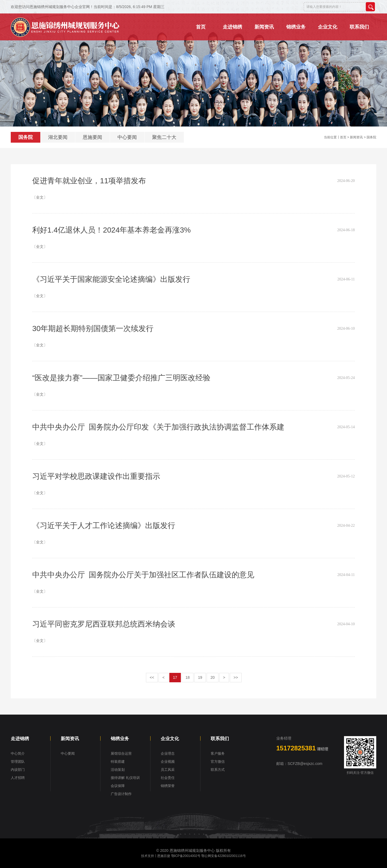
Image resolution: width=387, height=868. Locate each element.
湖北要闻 (58, 137)
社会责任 (168, 778)
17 (175, 677)
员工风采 (168, 770)
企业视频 (168, 762)
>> (236, 677)
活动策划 (118, 770)
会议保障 (118, 786)
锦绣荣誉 (168, 786)
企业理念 (168, 753)
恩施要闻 (92, 137)
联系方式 (218, 770)
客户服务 (218, 753)
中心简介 (18, 753)
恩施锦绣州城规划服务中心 (192, 851)
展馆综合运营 (121, 753)
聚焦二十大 (164, 137)
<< (152, 677)
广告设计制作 (121, 794)
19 (200, 677)
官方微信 (218, 762)
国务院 (26, 137)
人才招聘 (18, 778)
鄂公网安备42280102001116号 (223, 856)
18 (188, 677)
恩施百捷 (164, 856)
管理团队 (18, 762)
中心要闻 (127, 137)
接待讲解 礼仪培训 (125, 778)
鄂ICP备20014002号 (186, 856)
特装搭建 (118, 762)
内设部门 (18, 770)
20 (213, 677)
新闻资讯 (356, 137)
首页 (343, 137)
